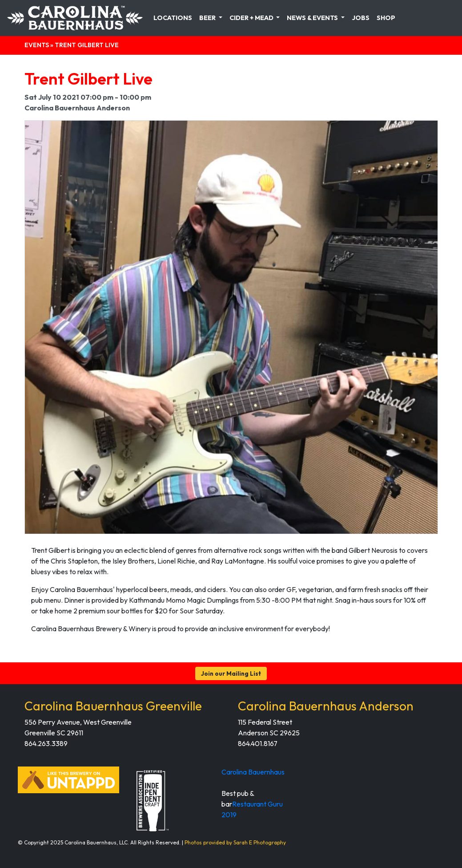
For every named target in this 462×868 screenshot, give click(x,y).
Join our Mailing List (231, 673)
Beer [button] (208, 18)
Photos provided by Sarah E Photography (235, 842)
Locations (173, 18)
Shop (386, 18)
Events (37, 45)
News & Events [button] (313, 18)
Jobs (361, 18)
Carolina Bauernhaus (253, 772)
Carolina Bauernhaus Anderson (326, 706)
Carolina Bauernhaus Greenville (113, 706)
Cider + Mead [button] (252, 18)
